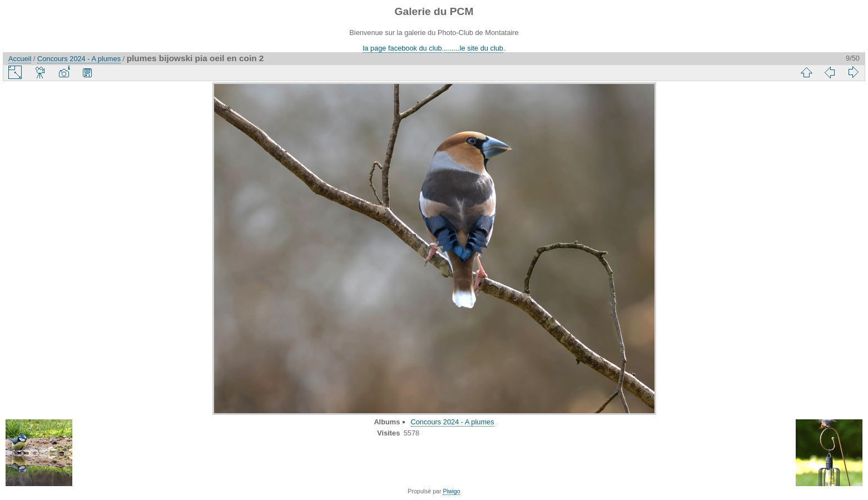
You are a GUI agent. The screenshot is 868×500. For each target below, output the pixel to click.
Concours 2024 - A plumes (79, 59)
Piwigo (451, 491)
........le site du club (473, 48)
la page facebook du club (402, 48)
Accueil (20, 59)
